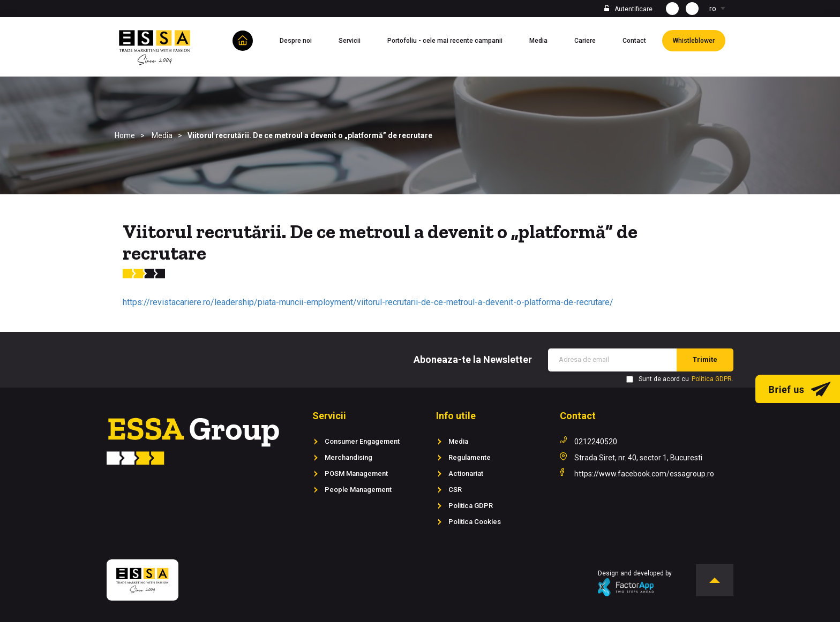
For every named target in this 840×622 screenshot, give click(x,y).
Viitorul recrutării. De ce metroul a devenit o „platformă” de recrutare (310, 135)
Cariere (590, 40)
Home (125, 135)
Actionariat (466, 473)
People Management (358, 490)
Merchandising (348, 457)
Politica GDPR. (712, 379)
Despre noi (301, 40)
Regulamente (470, 457)
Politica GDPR (471, 506)
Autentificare (633, 9)
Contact (640, 40)
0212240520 (596, 442)
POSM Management (356, 473)
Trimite (705, 359)
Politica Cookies (475, 522)
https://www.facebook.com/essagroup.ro (644, 474)
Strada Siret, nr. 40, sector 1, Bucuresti (638, 458)
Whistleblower (699, 40)
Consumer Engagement (362, 441)
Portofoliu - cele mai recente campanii (450, 40)
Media (544, 40)
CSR (455, 490)
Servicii (355, 40)
